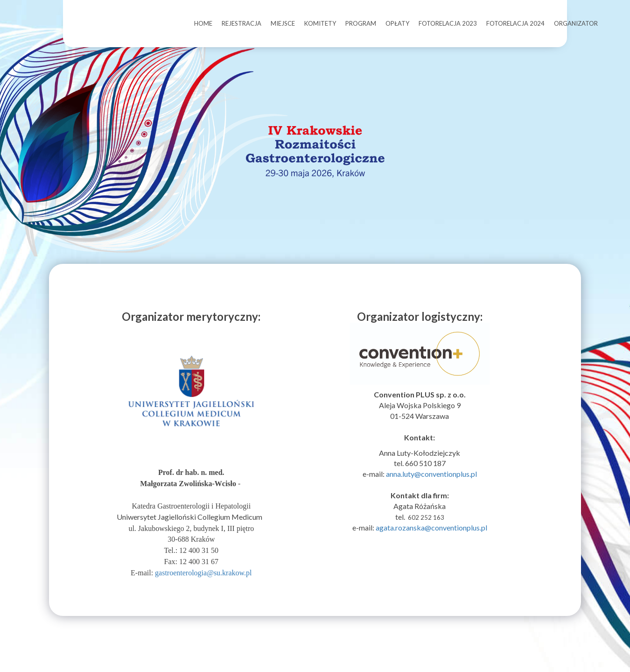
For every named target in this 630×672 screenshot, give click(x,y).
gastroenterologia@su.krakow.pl (203, 587)
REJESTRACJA (241, 23)
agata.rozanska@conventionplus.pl (431, 541)
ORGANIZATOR (576, 23)
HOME (203, 23)
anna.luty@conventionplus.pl (431, 488)
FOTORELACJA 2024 (515, 23)
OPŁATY (397, 23)
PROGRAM (361, 23)
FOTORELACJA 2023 (448, 23)
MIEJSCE (283, 23)
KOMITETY (320, 23)
